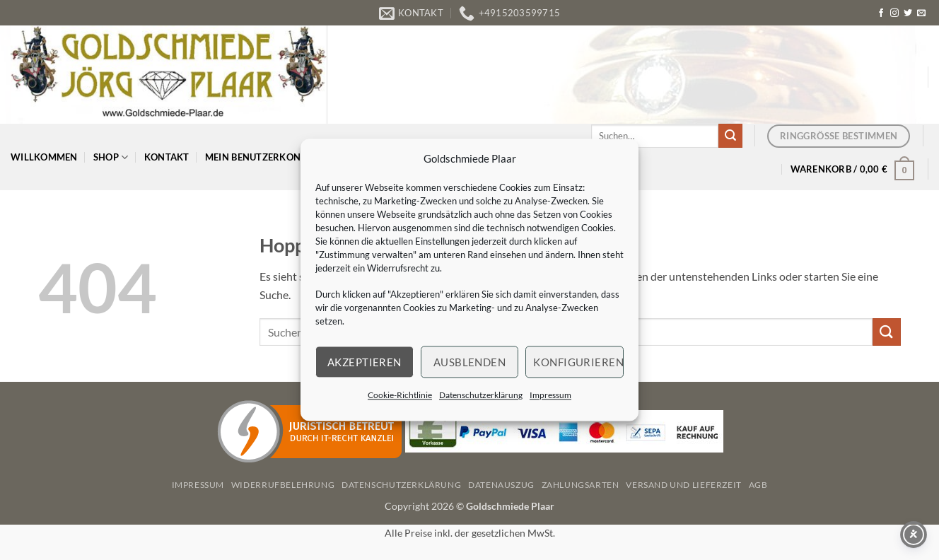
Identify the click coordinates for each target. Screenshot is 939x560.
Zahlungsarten (581, 485)
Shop (111, 157)
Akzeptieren (364, 362)
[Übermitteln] (730, 136)
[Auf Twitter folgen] (908, 13)
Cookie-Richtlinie (400, 395)
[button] (853, 169)
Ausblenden (470, 362)
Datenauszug (501, 485)
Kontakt (167, 157)
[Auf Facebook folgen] (881, 13)
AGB (758, 485)
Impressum (550, 395)
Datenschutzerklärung (481, 395)
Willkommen (44, 157)
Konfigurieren (578, 362)
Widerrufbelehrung (283, 485)
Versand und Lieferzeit (683, 485)
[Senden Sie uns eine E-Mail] (921, 13)
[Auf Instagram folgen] (894, 13)
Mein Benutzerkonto (264, 157)
